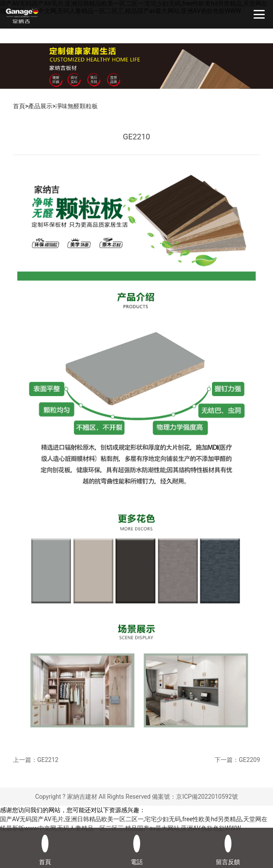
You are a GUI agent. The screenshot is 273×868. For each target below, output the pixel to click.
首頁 (19, 106)
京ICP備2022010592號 (207, 797)
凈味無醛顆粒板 (77, 106)
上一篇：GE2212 (36, 760)
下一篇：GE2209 (237, 760)
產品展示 (40, 106)
